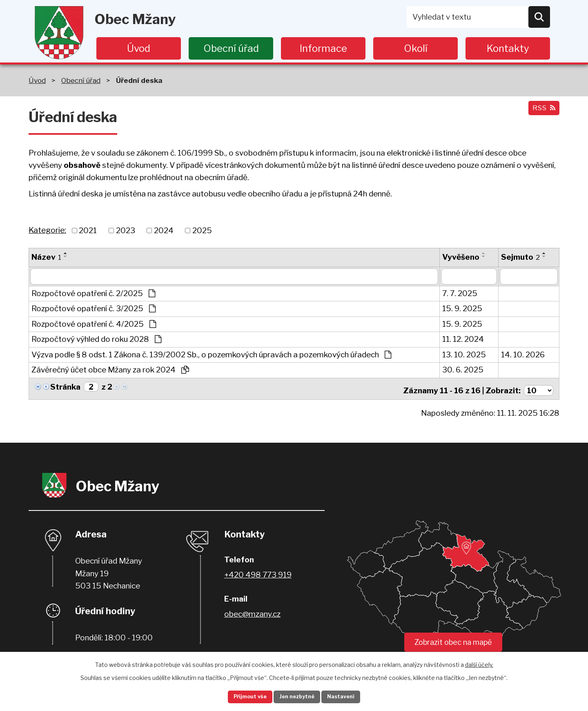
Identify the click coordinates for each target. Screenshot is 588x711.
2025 (202, 230)
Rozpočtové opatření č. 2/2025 (93, 293)
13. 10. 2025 (464, 355)
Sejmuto (520, 257)
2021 (88, 230)
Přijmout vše (241, 696)
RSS (542, 112)
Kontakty (508, 48)
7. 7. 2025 (460, 293)
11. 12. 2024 (463, 339)
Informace (323, 48)
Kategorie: (47, 230)
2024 (164, 230)
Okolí (416, 48)
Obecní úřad (231, 48)
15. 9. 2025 (462, 309)
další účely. (479, 663)
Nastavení (350, 696)
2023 (126, 230)
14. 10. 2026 (523, 355)
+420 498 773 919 (258, 572)
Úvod (139, 48)
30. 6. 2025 (463, 370)
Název (46, 257)
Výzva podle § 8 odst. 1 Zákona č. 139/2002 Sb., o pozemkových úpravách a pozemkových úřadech (211, 355)
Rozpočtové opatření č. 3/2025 (94, 309)
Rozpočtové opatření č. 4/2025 (94, 324)
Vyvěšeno (461, 257)
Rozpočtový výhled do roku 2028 (96, 339)
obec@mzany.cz (252, 611)
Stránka (65, 387)
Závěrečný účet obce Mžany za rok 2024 (110, 370)
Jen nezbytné (297, 696)
